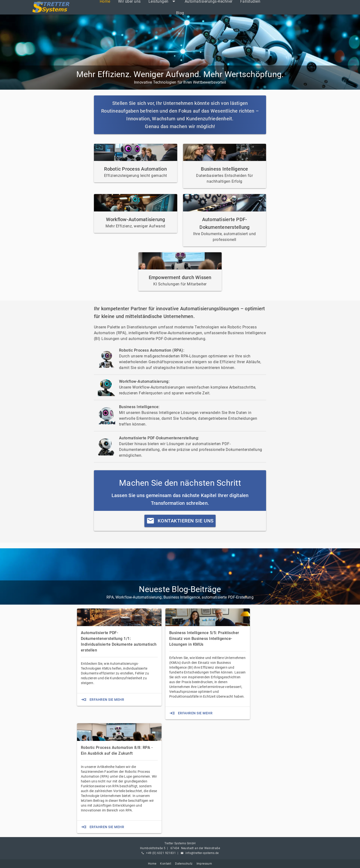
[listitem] (180, 13)
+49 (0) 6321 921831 (161, 853)
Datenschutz (184, 864)
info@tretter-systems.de (202, 853)
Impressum (204, 864)
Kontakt (166, 864)
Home (152, 864)
